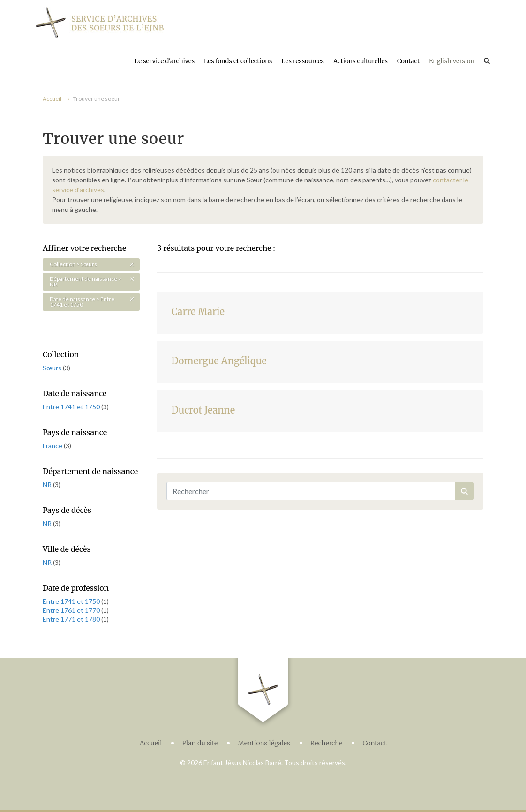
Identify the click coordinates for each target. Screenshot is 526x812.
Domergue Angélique (219, 361)
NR (48, 485)
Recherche (327, 743)
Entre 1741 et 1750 (72, 407)
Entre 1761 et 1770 (72, 610)
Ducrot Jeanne (203, 410)
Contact (408, 61)
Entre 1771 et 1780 (72, 619)
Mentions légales (264, 743)
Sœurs (53, 368)
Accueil (52, 99)
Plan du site (200, 743)
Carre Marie (198, 312)
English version (452, 61)
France (53, 446)
